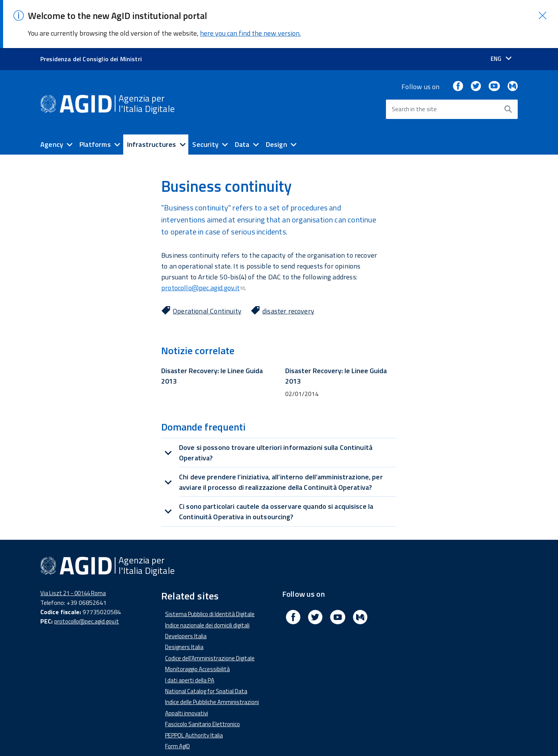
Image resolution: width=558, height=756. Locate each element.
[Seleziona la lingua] (501, 52)
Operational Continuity (207, 304)
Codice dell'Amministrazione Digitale (210, 652)
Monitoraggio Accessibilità (197, 662)
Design (276, 137)
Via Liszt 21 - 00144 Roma (73, 586)
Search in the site (414, 102)
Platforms (95, 137)
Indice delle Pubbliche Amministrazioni (212, 695)
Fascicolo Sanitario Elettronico (202, 717)
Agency (52, 137)
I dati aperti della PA (190, 673)
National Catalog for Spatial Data (206, 685)
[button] (542, 9)
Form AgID (177, 740)
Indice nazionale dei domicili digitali (207, 618)
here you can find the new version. (250, 27)
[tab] (279, 446)
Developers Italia (186, 629)
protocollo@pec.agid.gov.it (203, 281)
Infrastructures (152, 137)
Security (205, 137)
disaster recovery (288, 304)
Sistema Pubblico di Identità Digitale (210, 607)
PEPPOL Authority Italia (194, 728)
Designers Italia (184, 640)
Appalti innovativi (187, 707)
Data (242, 137)
